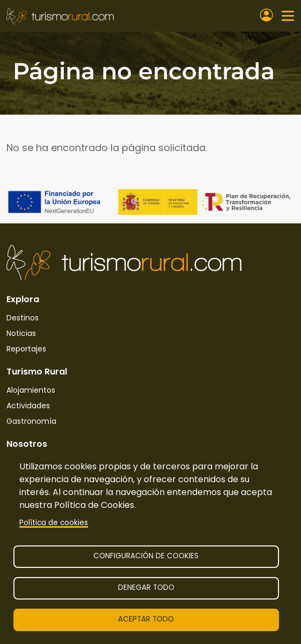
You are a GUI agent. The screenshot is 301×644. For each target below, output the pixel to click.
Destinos (23, 318)
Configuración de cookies (146, 556)
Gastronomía (31, 421)
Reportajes (26, 349)
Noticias (21, 333)
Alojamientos (31, 390)
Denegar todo (146, 587)
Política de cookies (54, 523)
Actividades (28, 406)
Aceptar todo (146, 619)
